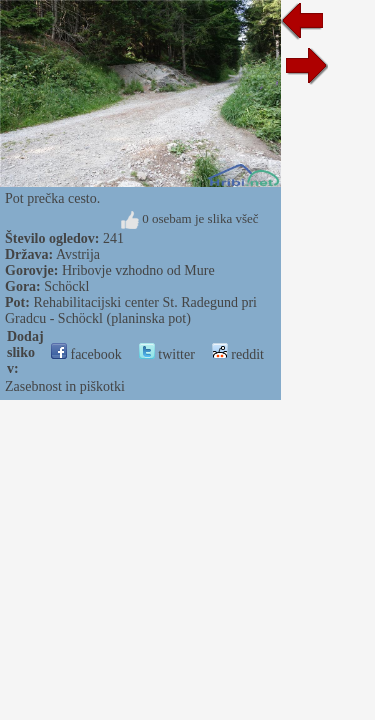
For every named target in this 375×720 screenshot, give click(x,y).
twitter (167, 354)
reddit (238, 354)
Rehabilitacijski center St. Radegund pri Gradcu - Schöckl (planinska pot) (131, 310)
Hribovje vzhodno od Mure (138, 270)
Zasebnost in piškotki (65, 386)
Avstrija (78, 254)
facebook (86, 354)
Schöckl (66, 286)
